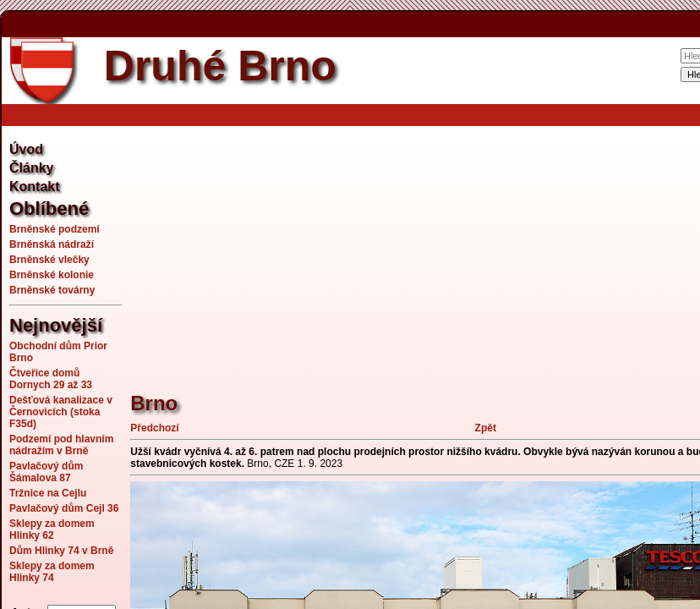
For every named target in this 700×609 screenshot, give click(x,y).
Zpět (486, 428)
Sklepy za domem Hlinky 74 (52, 572)
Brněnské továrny (52, 290)
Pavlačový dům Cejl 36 (64, 508)
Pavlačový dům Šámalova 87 (46, 472)
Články (31, 168)
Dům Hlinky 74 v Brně (61, 551)
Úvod (26, 149)
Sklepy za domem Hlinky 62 (52, 529)
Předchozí (154, 428)
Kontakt (35, 187)
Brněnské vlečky (49, 260)
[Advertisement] (415, 250)
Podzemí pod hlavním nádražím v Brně (61, 445)
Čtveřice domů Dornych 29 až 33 (51, 379)
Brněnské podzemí (55, 229)
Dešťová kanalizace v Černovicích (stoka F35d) (61, 412)
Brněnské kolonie (52, 275)
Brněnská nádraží (52, 244)
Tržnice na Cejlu (48, 493)
